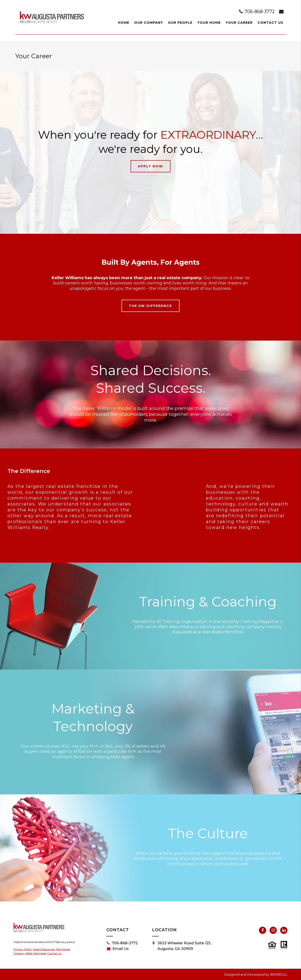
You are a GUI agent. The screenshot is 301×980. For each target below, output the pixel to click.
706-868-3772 (258, 12)
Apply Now (150, 166)
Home (124, 23)
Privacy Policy (23, 949)
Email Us (118, 949)
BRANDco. (279, 975)
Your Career (239, 23)
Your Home (209, 23)
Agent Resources (44, 949)
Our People (180, 23)
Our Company (149, 23)
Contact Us (270, 23)
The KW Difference (150, 306)
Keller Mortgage (36, 953)
